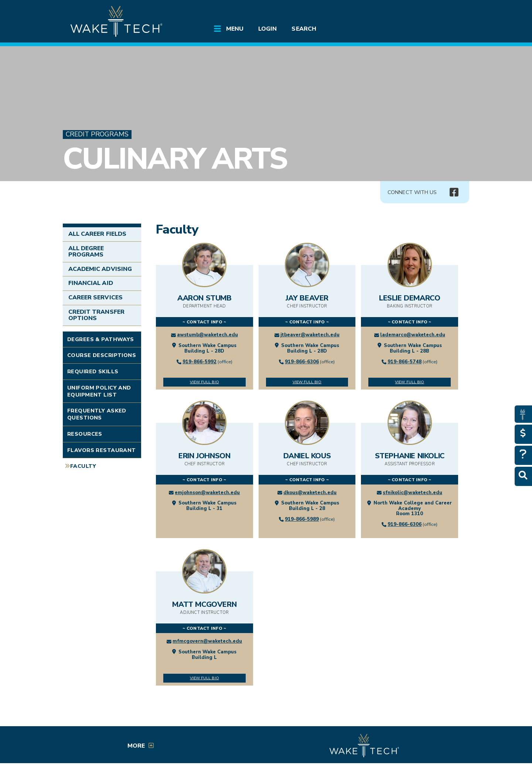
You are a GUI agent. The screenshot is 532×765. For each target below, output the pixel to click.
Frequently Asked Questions (97, 414)
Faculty (83, 466)
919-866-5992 (199, 362)
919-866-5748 (405, 362)
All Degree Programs (86, 252)
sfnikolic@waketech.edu (412, 493)
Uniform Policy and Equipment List (99, 391)
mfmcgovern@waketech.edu (207, 641)
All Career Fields (97, 234)
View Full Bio (204, 382)
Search (304, 29)
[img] (454, 193)
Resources (85, 434)
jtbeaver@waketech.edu (310, 335)
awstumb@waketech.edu (207, 335)
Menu (235, 29)
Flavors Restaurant (102, 450)
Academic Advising (100, 269)
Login (267, 29)
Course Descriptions (102, 355)
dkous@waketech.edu (310, 493)
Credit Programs (97, 134)
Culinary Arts (175, 159)
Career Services (96, 297)
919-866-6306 (302, 362)
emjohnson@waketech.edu (207, 493)
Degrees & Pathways (101, 339)
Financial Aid (91, 283)
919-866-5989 (302, 519)
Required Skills (93, 371)
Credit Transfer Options (96, 315)
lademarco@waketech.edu (413, 335)
